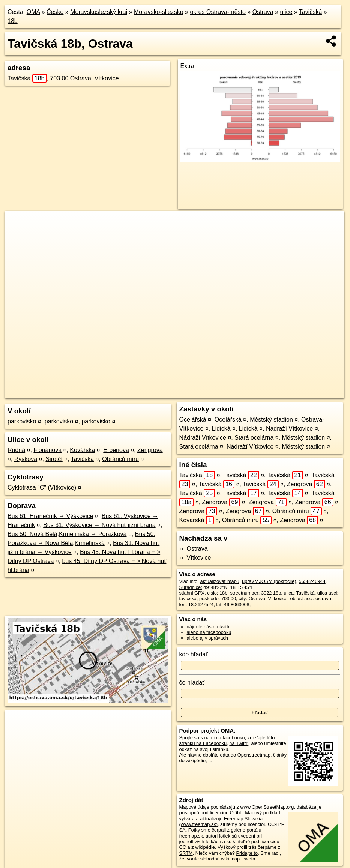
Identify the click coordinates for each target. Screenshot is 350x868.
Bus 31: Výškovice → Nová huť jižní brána (99, 525)
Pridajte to (247, 853)
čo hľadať (192, 683)
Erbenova (116, 450)
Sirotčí (54, 459)
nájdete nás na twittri (209, 627)
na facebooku (231, 738)
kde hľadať (194, 654)
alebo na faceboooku (209, 632)
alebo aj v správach (207, 638)
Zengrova (150, 450)
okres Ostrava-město (218, 12)
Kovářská (82, 450)
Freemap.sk (245, 393)
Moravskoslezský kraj (99, 12)
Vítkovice (199, 558)
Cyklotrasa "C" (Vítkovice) (42, 487)
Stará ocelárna (254, 438)
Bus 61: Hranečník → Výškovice (50, 516)
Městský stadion (271, 420)
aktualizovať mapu (220, 581)
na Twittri (239, 743)
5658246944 (312, 581)
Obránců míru (120, 459)
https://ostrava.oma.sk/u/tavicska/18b (306, 393)
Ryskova (26, 459)
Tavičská (310, 12)
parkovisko (22, 421)
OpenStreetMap (206, 393)
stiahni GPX (192, 593)
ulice (286, 12)
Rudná (16, 450)
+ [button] (18, 224)
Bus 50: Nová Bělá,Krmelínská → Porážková (67, 534)
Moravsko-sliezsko (159, 12)
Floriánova (47, 450)
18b (13, 21)
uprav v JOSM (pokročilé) (269, 581)
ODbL (236, 813)
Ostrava (263, 12)
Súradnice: (191, 587)
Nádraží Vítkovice (289, 429)
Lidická (221, 429)
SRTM (186, 853)
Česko (55, 12)
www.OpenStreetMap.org (267, 807)
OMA (33, 12)
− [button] (18, 235)
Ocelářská (193, 420)
